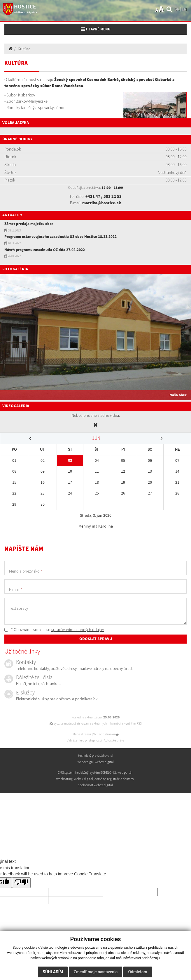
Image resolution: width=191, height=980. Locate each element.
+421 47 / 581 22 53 (104, 196)
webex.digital (104, 762)
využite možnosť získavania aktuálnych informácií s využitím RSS (96, 723)
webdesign (85, 762)
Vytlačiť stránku (106, 734)
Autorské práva (114, 740)
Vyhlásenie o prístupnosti (84, 740)
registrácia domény (120, 779)
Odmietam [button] (137, 972)
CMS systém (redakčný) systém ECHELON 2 (87, 772)
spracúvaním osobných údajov (78, 630)
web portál (125, 772)
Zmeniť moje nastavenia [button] (95, 972)
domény (100, 779)
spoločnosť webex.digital (95, 785)
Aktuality (12, 215)
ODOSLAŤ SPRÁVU (96, 639)
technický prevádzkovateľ (96, 756)
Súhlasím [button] (53, 972)
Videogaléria (16, 406)
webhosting (64, 779)
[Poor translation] (21, 883)
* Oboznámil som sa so (54, 630)
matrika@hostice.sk (102, 203)
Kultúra (24, 49)
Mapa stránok (82, 734)
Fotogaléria (15, 269)
